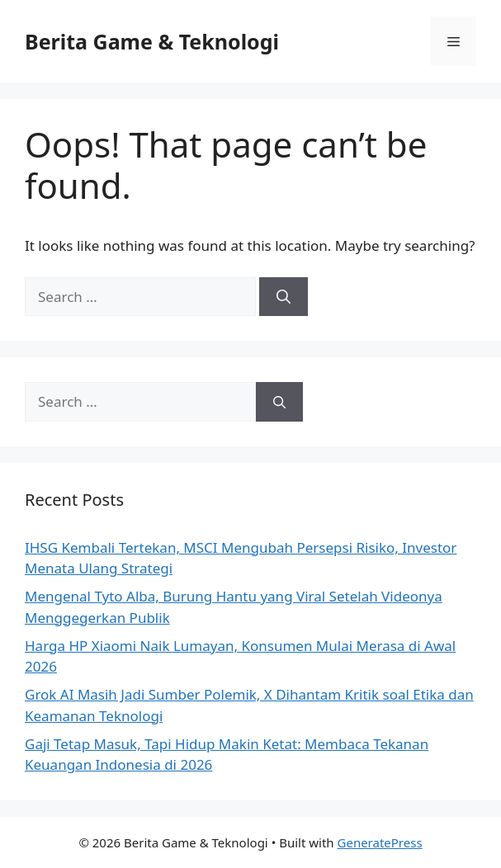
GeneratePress (380, 842)
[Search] (284, 297)
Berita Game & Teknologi (152, 41)
